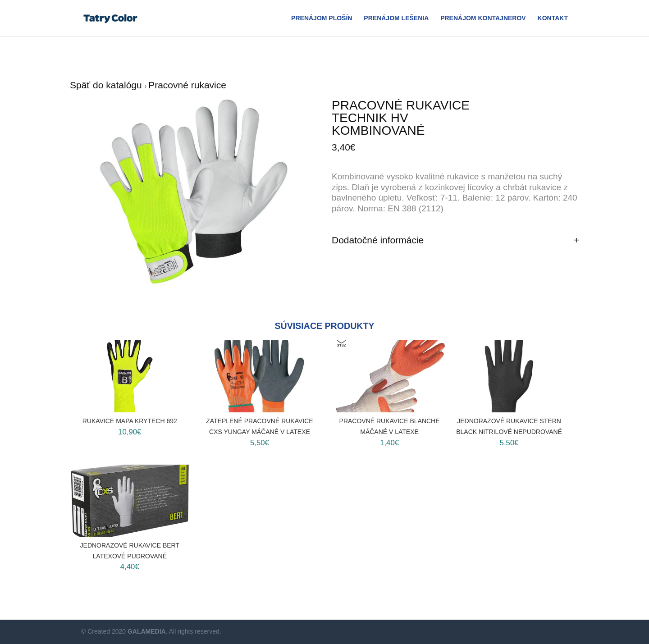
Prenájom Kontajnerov (483, 18)
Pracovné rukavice (187, 85)
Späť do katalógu (107, 85)
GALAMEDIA (147, 631)
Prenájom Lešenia (396, 18)
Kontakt (553, 18)
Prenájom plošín (322, 18)
